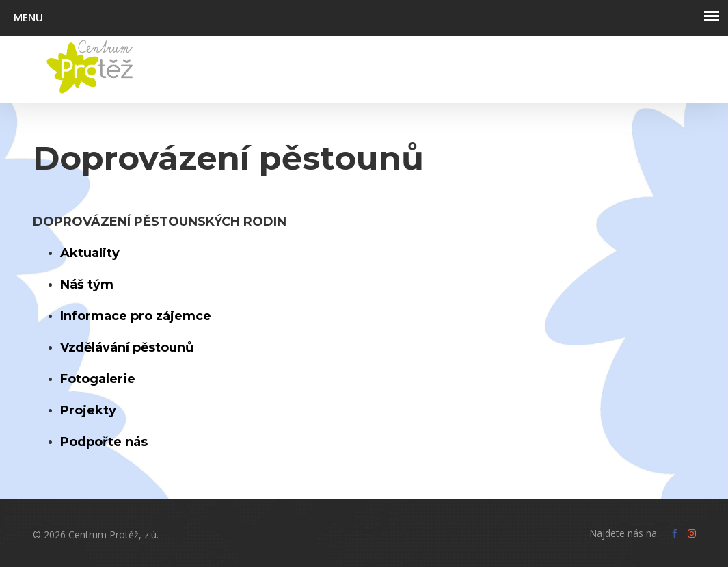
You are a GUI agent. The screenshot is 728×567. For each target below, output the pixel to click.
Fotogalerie (98, 379)
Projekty (88, 410)
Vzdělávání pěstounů (127, 347)
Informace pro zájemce (136, 316)
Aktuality (90, 253)
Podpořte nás (104, 442)
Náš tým (87, 285)
